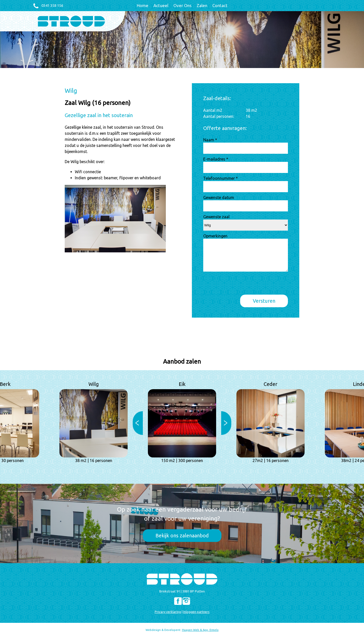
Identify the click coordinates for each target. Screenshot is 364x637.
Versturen (264, 301)
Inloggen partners (196, 612)
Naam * (210, 140)
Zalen (202, 5)
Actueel (161, 5)
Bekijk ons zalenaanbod (182, 535)
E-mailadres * (216, 159)
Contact (220, 5)
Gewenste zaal (216, 217)
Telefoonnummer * (221, 178)
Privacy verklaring (168, 612)
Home (143, 5)
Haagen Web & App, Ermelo (200, 630)
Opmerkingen (215, 236)
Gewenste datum (219, 197)
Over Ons (183, 5)
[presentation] (242, 285)
